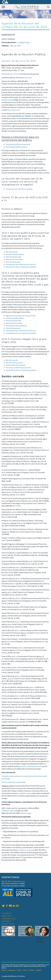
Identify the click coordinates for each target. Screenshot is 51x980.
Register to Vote (8, 924)
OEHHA (32, 970)
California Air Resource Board (26, 7)
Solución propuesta (13, 262)
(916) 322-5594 (15, 46)
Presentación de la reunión (16, 365)
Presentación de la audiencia (16, 326)
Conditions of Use (8, 919)
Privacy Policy (7, 916)
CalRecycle (12, 970)
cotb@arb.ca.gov (24, 42)
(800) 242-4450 (6, 881)
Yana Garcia (25, 935)
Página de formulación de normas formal (21, 316)
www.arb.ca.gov (26, 813)
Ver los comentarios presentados (14, 782)
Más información (12, 360)
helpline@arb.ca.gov (19, 881)
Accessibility (6, 913)
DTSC (25, 970)
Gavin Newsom (10, 933)
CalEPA (4, 970)
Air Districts (6, 921)
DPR (19, 970)
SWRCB (39, 970)
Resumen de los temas (14, 259)
